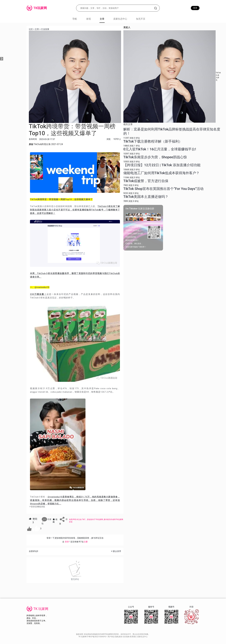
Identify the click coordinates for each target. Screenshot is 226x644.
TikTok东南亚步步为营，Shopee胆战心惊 (155, 157)
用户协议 (111, 637)
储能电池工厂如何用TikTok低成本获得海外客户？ (161, 173)
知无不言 (141, 19)
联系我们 (134, 637)
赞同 (33, 521)
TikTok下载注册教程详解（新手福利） (153, 141)
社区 (31, 29)
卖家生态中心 (120, 19)
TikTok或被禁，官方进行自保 (146, 181)
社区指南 (126, 637)
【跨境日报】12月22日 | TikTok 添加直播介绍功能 (162, 165)
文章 (37, 29)
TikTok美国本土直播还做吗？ (146, 197)
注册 (86, 542)
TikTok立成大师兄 (218, 76)
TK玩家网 (99, 519)
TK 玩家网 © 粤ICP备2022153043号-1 (93, 637)
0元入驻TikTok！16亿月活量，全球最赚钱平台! (160, 149)
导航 (75, 19)
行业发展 (45, 29)
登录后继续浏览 (37, 507)
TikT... (85, 519)
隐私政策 (119, 637)
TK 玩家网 (41, 609)
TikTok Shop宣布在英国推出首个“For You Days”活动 (163, 189)
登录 (195, 8)
